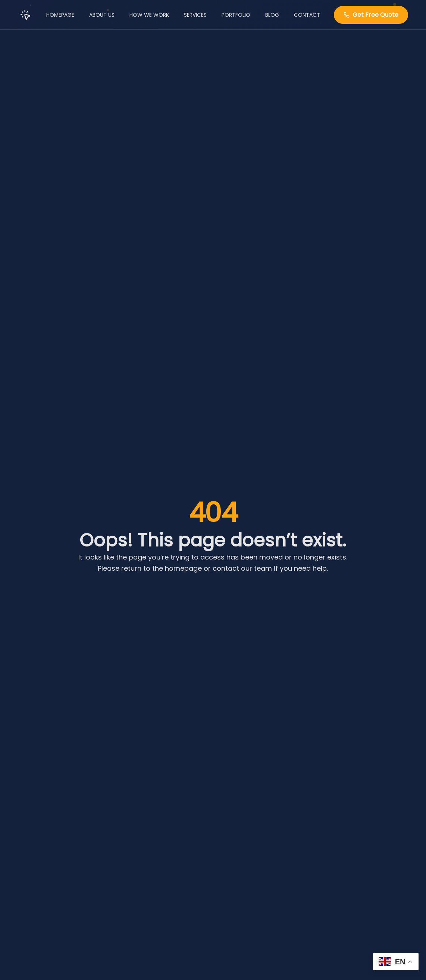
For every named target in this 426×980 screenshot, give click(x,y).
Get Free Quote (371, 14)
